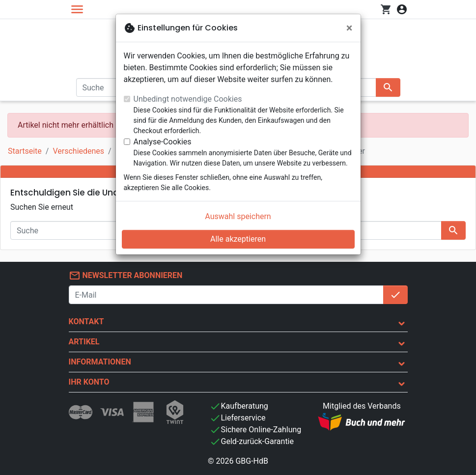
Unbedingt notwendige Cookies (188, 99)
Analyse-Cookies (163, 142)
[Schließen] (350, 28)
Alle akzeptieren (238, 239)
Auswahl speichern (238, 216)
